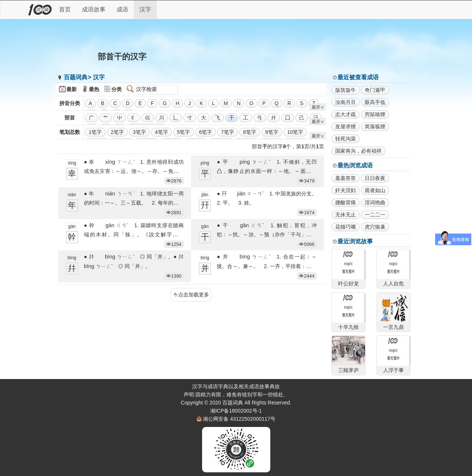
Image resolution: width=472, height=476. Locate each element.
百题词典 (76, 77)
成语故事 (94, 9)
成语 (122, 9)
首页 (65, 9)
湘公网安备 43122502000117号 (239, 419)
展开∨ (318, 107)
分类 (117, 89)
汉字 (145, 9)
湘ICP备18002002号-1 (236, 411)
